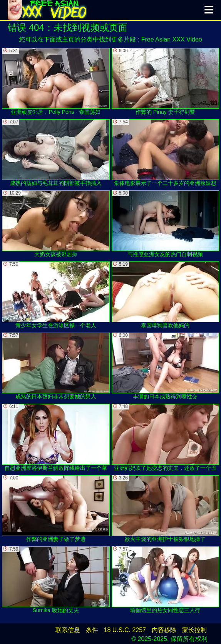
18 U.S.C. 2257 (125, 630)
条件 (92, 630)
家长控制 (194, 630)
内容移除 (164, 630)
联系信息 (68, 630)
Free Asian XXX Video (172, 39)
